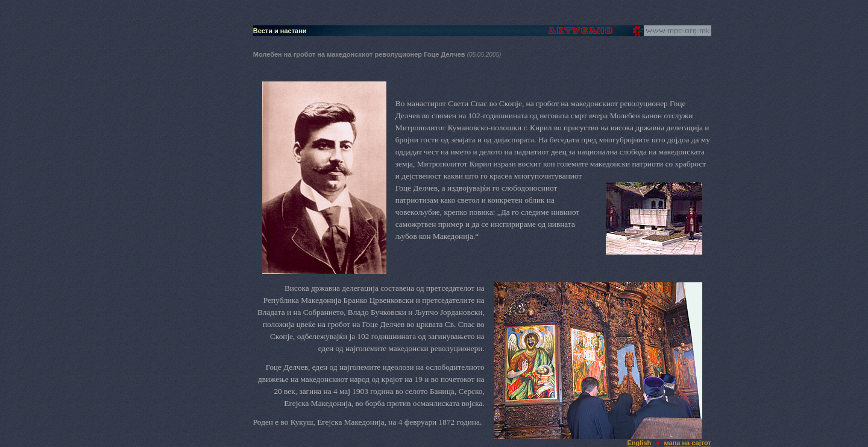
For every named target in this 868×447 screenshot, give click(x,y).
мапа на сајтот (688, 443)
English (640, 443)
